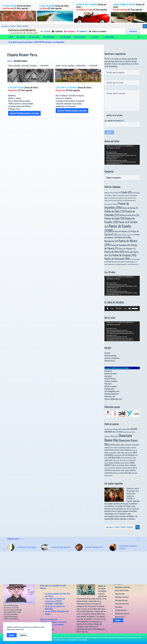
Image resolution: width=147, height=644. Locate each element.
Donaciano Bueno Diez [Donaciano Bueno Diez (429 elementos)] (121, 442)
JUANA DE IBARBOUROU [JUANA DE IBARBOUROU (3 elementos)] (127, 458)
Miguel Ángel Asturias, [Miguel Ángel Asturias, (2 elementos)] (130, 200)
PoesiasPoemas (110, 379)
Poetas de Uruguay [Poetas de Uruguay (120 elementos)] (124, 255)
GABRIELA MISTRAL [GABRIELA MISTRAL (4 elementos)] (131, 448)
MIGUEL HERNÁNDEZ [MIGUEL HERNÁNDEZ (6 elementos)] (130, 465)
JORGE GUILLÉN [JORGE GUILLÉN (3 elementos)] (129, 453)
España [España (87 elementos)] (126, 192)
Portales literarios (120, 610)
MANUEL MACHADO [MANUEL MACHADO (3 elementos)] (125, 463)
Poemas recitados (111, 381)
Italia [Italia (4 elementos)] (115, 195)
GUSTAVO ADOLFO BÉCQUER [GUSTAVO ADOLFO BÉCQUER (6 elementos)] (122, 450)
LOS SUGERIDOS (50, 37)
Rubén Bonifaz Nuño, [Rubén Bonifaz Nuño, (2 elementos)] (110, 264)
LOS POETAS (21, 37)
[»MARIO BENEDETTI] (79, 547)
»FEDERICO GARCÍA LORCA (128, 547)
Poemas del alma (111, 374)
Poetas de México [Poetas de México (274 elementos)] (121, 243)
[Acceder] (139, 37)
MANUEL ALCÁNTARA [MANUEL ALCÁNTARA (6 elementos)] (114, 463)
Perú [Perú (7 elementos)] (115, 204)
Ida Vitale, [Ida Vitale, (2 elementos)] (109, 195)
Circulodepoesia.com (112, 391)
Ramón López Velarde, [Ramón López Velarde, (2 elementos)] (120, 262)
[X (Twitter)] (57, 32)
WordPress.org (110, 361)
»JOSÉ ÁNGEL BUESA (61, 547)
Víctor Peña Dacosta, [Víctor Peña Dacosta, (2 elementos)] (133, 264)
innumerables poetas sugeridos (116, 519)
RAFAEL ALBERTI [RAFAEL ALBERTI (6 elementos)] (125, 470)
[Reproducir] (108, 309)
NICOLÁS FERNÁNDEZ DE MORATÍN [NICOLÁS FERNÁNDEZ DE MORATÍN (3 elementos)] (119, 468)
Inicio (10, 61)
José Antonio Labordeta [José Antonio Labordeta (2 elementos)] (124, 195)
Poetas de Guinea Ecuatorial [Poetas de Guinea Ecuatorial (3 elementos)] (126, 235)
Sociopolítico (81, 66)
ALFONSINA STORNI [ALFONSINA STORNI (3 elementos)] (117, 429)
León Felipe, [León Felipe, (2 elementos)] (131, 198)
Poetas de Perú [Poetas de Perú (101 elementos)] (114, 252)
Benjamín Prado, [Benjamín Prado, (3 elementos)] (110, 193)
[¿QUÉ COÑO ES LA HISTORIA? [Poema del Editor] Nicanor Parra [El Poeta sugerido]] (78, 76)
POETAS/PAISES (81, 37)
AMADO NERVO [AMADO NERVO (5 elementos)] (126, 429)
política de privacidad (114, 115)
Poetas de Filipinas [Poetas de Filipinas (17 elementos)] (122, 231)
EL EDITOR (96, 37)
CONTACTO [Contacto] (133, 31)
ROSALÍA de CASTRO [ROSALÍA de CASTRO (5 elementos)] (118, 473)
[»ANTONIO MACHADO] (11, 547)
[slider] (119, 309)
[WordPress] (82, 32)
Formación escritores (121, 604)
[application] (122, 155)
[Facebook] (45, 32)
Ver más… (85, 632)
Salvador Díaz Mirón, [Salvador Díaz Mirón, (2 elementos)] (122, 264)
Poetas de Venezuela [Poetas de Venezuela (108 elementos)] (117, 259)
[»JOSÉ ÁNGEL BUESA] (45, 547)
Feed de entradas (111, 355)
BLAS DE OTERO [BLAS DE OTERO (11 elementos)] (117, 432)
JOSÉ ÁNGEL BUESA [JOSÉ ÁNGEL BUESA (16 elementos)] (114, 458)
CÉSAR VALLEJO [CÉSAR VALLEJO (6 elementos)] (114, 436)
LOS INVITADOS (65, 37)
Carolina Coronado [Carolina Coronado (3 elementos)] (127, 432)
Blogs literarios (119, 594)
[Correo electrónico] (98, 32)
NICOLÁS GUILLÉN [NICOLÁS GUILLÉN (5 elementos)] (132, 468)
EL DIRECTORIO (110, 37)
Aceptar (12, 635)
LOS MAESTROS (34, 37)
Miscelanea (118, 607)
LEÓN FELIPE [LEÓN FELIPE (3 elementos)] (116, 460)
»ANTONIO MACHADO (27, 547)
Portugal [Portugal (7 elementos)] (110, 262)
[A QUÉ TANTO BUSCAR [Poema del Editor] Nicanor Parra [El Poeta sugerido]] (31, 76)
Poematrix (108, 371)
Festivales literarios (120, 600)
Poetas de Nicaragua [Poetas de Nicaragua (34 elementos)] (121, 245)
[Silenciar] (130, 309)
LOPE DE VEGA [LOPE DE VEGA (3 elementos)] (123, 460)
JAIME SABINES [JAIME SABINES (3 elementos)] (113, 453)
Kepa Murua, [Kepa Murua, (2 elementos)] (113, 198)
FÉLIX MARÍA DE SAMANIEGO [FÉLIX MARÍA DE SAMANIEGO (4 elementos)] (118, 448)
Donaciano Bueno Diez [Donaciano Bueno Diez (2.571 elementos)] (118, 438)
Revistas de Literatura (121, 613)
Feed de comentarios (112, 358)
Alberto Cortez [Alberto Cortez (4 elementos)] (108, 429)
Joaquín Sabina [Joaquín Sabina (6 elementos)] (121, 453)
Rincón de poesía (111, 386)
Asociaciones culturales (122, 587)
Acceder (107, 353)
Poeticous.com (110, 396)
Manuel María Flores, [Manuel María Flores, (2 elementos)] (118, 200)
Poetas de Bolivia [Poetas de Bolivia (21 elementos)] (130, 208)
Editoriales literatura (121, 597)
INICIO (11, 37)
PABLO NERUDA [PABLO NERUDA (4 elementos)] (116, 470)
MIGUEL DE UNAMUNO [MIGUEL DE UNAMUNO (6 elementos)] (118, 465)
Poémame (108, 384)
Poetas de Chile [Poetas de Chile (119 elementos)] (115, 211)
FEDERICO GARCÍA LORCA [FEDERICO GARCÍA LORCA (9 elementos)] (117, 445)
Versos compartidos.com (113, 399)
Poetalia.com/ (110, 389)
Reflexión (25, 66)
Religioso (33, 66)
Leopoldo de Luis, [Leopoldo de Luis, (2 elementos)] (122, 198)
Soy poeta (108, 376)
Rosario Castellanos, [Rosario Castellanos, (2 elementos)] (131, 262)
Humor (58, 66)
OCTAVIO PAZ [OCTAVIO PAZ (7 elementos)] (108, 470)
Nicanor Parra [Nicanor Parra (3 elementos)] (108, 468)
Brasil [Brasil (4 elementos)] (118, 193)
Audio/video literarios (121, 590)
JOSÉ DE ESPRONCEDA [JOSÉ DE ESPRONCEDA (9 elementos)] (128, 455)
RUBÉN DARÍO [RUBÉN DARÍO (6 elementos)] (128, 473)
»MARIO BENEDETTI (94, 547)
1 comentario (44, 66)
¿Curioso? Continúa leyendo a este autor (24, 114)
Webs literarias (119, 617)
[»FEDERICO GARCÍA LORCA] (113, 547)
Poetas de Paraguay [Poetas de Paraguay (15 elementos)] (127, 249)
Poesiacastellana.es (112, 394)
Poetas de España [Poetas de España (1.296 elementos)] (118, 228)
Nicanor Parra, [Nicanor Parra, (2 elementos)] (108, 204)
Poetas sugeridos (14, 66)
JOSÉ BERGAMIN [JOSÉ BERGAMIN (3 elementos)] (118, 455)
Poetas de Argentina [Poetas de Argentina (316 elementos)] (117, 205)
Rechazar (23, 635)
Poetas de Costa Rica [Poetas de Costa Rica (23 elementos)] (129, 215)
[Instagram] (69, 32)
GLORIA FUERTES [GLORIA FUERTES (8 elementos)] (109, 450)
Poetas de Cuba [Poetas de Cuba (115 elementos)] (115, 218)
